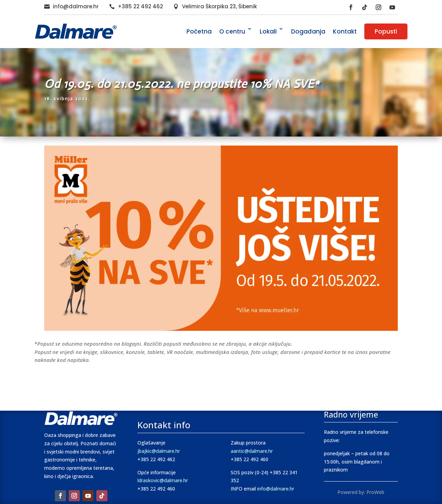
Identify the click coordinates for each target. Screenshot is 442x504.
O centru (232, 31)
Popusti (386, 31)
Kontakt (345, 31)
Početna (199, 31)
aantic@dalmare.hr (252, 451)
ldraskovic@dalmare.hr (163, 480)
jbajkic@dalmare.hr (159, 451)
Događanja (308, 31)
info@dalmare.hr (76, 6)
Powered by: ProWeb (361, 492)
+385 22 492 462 (140, 6)
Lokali (268, 31)
